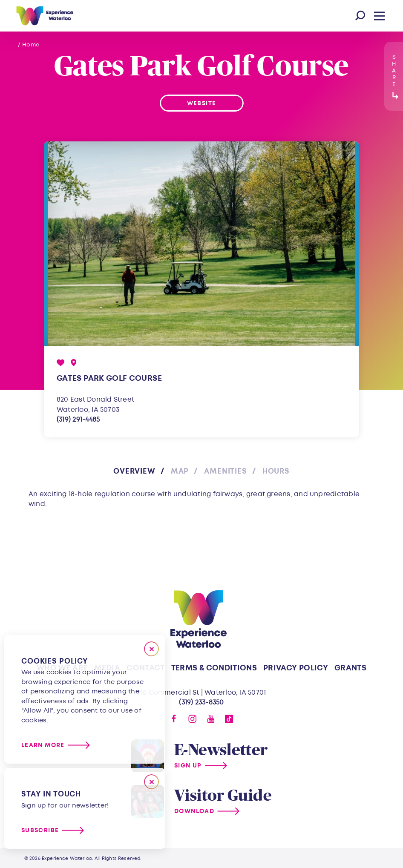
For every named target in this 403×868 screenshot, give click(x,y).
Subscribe (40, 830)
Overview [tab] (134, 471)
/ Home (29, 45)
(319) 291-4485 (78, 420)
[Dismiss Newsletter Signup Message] (151, 782)
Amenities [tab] (226, 471)
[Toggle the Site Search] (360, 16)
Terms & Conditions (214, 668)
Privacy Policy (296, 668)
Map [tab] (180, 471)
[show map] (74, 363)
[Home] (45, 16)
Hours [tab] (276, 471)
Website (202, 103)
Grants (350, 668)
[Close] (151, 649)
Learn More (43, 745)
